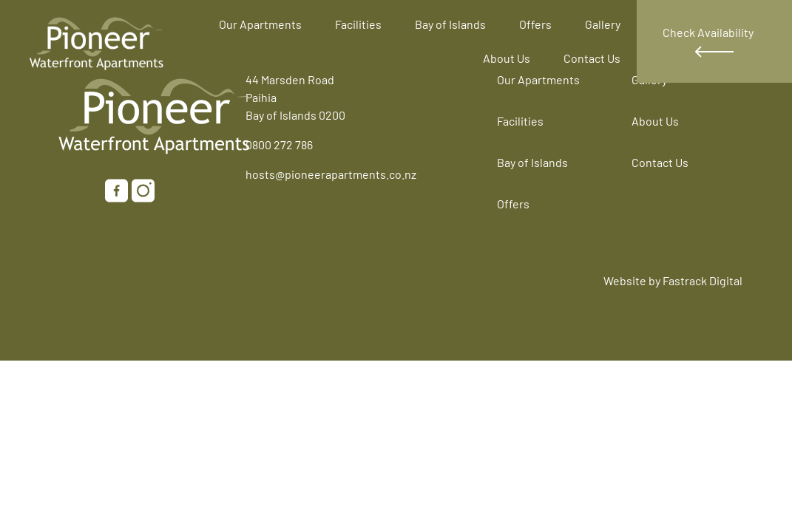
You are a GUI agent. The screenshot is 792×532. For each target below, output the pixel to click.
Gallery (603, 24)
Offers (535, 24)
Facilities (358, 24)
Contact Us (592, 58)
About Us (507, 58)
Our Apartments (260, 24)
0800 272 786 (279, 144)
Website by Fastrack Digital (673, 280)
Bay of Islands (450, 24)
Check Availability (708, 41)
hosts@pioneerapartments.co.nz (331, 174)
